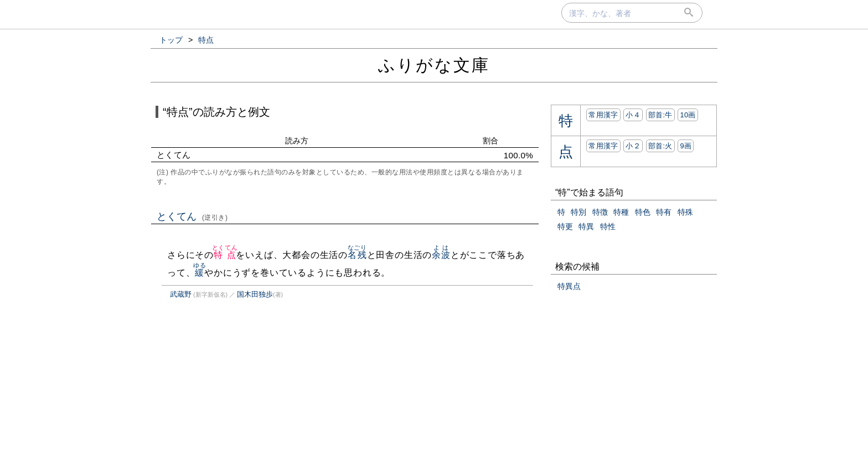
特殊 (685, 212)
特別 (578, 212)
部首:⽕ (660, 146)
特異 (586, 226)
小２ (633, 146)
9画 (686, 146)
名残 (357, 255)
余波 (441, 255)
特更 (565, 226)
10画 (688, 115)
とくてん (192, 216)
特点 (225, 255)
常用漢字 (603, 115)
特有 (664, 212)
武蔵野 (181, 294)
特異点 (569, 286)
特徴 (600, 212)
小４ (633, 115)
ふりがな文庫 (434, 65)
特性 (608, 226)
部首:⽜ (660, 115)
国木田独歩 (255, 294)
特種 (621, 212)
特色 (643, 212)
